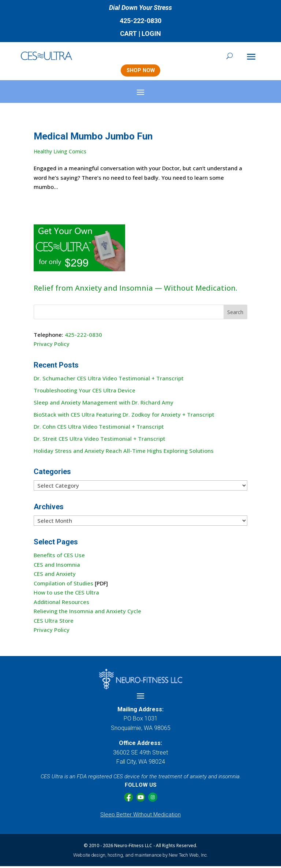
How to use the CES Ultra (66, 594)
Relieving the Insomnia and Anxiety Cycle (87, 613)
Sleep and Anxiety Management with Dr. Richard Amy (104, 404)
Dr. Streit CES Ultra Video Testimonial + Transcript (100, 440)
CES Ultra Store (54, 622)
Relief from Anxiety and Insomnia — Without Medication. (135, 290)
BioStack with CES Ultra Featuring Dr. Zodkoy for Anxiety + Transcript (124, 416)
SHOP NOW (140, 72)
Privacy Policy (52, 346)
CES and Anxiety (55, 575)
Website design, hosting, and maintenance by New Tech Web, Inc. (140, 856)
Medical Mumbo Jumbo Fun (93, 138)
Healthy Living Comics (60, 153)
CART (128, 33)
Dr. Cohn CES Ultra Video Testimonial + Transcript (99, 428)
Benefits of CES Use (59, 557)
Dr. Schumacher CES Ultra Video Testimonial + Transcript (109, 380)
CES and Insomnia (57, 566)
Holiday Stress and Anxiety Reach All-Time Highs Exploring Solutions (124, 452)
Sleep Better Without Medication (140, 816)
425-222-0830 (140, 21)
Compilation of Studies (63, 585)
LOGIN (151, 33)
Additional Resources (61, 603)
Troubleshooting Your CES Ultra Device (85, 392)
